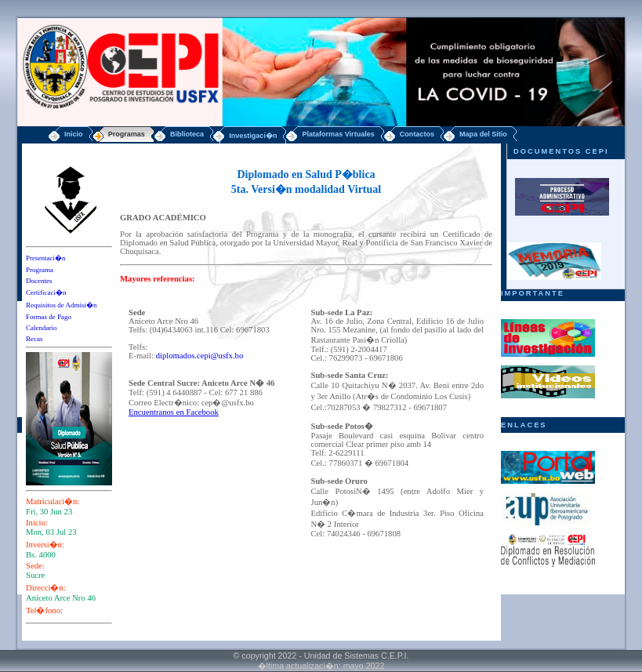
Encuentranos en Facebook (174, 412)
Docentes (39, 281)
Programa (40, 270)
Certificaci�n (46, 292)
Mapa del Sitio (483, 134)
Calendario (42, 328)
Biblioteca (187, 134)
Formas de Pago (49, 317)
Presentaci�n (45, 258)
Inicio (74, 134)
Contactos (417, 134)
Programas (127, 134)
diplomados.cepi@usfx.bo (200, 356)
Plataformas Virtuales (338, 134)
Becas (34, 339)
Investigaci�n (253, 136)
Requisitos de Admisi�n (62, 305)
